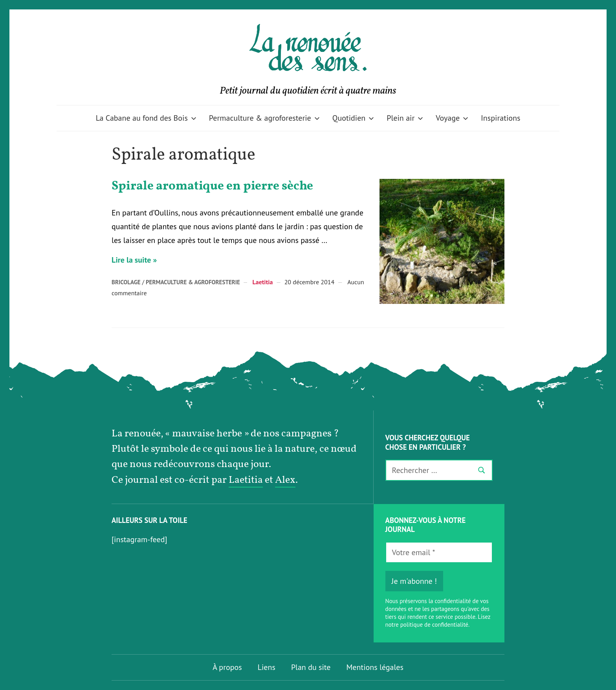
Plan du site (311, 667)
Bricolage (126, 282)
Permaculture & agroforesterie (264, 118)
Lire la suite (131, 260)
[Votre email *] (439, 552)
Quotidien (353, 118)
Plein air (405, 118)
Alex (285, 480)
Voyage (452, 118)
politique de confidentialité (434, 625)
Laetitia (262, 282)
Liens (267, 667)
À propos (227, 667)
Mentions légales (375, 667)
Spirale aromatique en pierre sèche (212, 186)
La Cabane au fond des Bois (146, 118)
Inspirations (500, 118)
